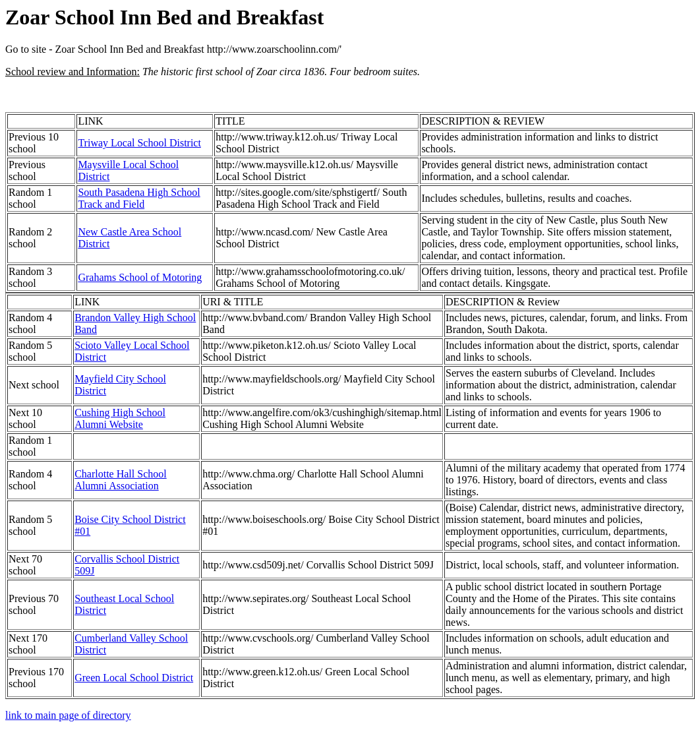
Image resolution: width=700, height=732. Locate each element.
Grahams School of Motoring (140, 277)
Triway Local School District (139, 143)
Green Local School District (134, 678)
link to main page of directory (68, 715)
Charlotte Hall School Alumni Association (121, 480)
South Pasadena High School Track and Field (139, 198)
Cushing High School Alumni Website (120, 418)
